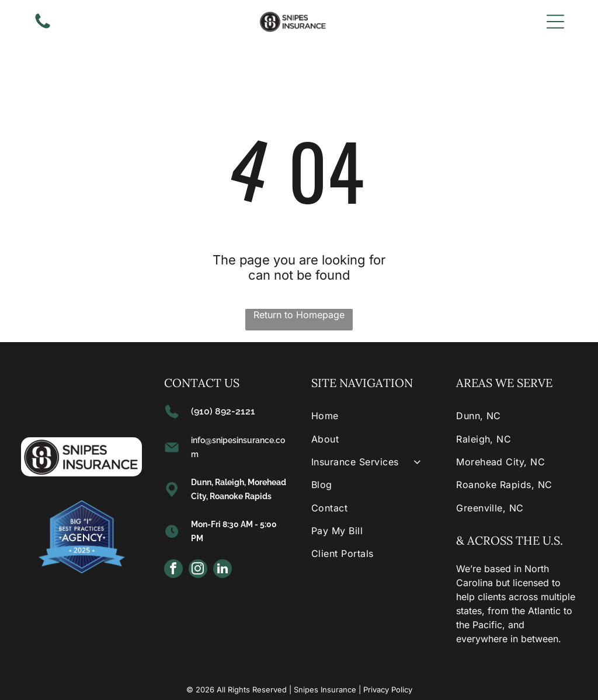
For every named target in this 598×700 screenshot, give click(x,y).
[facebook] (173, 570)
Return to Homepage (299, 315)
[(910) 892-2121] (43, 27)
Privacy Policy (388, 689)
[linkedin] (222, 570)
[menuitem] (371, 415)
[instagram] (198, 570)
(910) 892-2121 (223, 411)
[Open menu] (555, 22)
